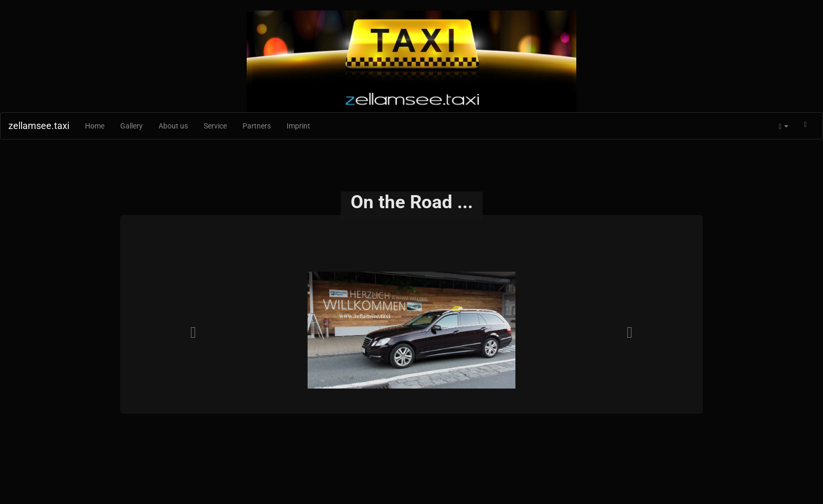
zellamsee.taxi (39, 126)
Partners (257, 126)
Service (215, 126)
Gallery (131, 126)
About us (173, 126)
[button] (784, 126)
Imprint (298, 126)
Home (95, 126)
